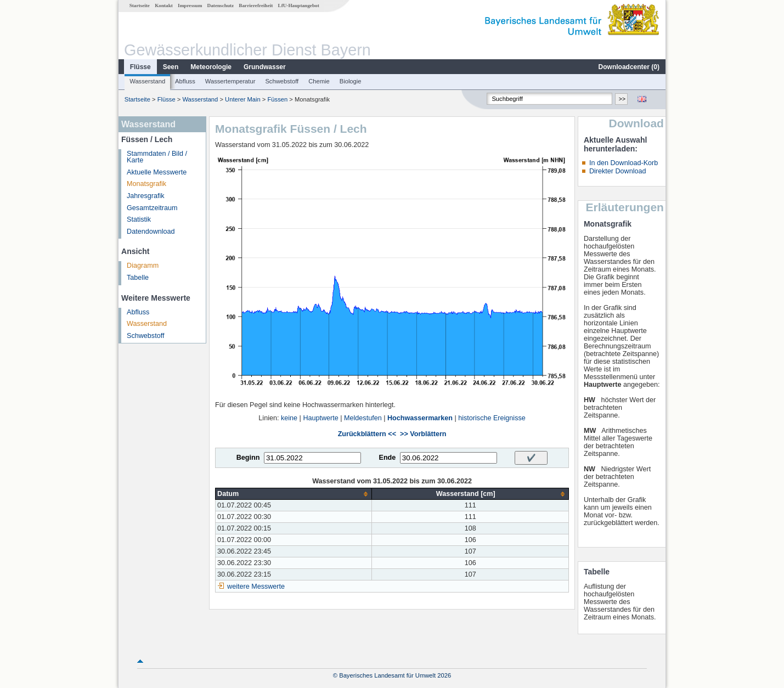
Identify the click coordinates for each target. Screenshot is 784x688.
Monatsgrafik (146, 184)
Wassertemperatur (230, 81)
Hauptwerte (320, 418)
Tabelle (138, 278)
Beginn (248, 458)
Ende (387, 458)
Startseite (140, 5)
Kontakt (164, 5)
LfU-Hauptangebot (299, 5)
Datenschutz (221, 5)
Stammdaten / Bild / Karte (157, 157)
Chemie (319, 81)
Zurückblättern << (367, 434)
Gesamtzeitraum (152, 208)
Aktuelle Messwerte (157, 172)
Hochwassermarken (420, 418)
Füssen (278, 99)
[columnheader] (294, 494)
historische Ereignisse (492, 418)
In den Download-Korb (624, 163)
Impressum (190, 5)
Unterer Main (243, 99)
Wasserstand (147, 81)
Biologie (351, 81)
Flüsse (140, 67)
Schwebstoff (282, 81)
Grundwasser (265, 67)
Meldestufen (363, 418)
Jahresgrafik (146, 196)
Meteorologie (211, 67)
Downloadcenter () (629, 67)
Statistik (139, 219)
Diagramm (143, 266)
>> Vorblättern (423, 434)
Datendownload (151, 232)
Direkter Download (618, 171)
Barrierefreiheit (256, 5)
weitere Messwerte (256, 587)
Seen (171, 67)
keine (289, 418)
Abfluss (185, 81)
